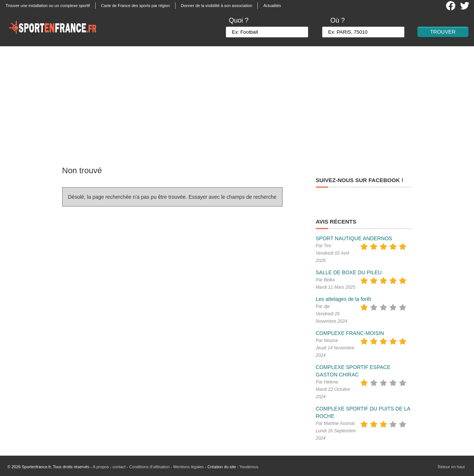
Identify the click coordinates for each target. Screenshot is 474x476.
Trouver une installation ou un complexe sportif (48, 6)
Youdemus (249, 467)
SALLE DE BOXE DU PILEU (349, 272)
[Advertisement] (237, 102)
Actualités (272, 6)
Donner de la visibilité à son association (217, 6)
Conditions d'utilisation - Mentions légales (166, 467)
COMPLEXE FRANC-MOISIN (350, 333)
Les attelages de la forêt (343, 299)
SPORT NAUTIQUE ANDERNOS (354, 238)
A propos (101, 467)
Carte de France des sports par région (136, 6)
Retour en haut (451, 467)
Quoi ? (239, 20)
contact (119, 467)
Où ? (338, 20)
